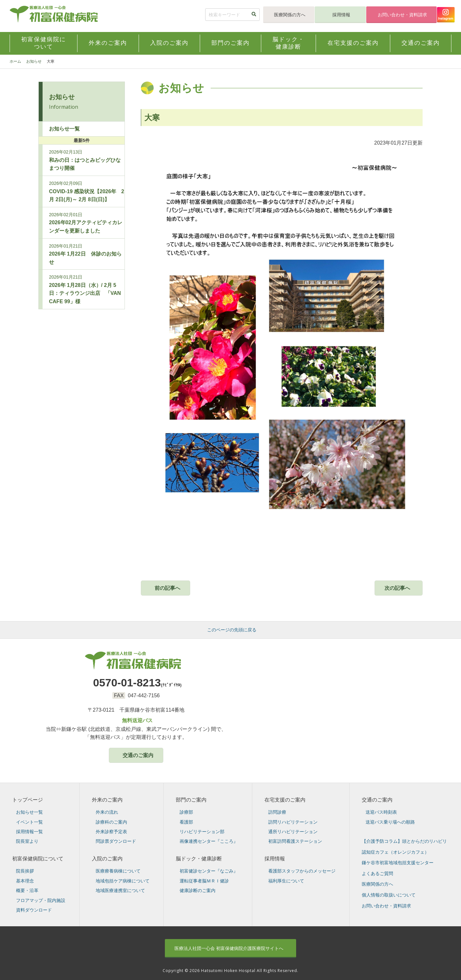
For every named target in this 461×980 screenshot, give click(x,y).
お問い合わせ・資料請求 (402, 15)
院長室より (27, 841)
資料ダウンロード (34, 910)
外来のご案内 (107, 800)
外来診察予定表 (111, 832)
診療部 (186, 812)
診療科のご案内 (111, 822)
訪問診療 (277, 812)
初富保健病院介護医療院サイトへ (229, 948)
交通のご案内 (138, 755)
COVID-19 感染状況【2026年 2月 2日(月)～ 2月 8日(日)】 (87, 191)
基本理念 (25, 881)
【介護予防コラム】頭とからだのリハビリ (404, 841)
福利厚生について (286, 881)
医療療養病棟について (118, 871)
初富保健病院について (38, 859)
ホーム (15, 61)
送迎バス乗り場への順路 (390, 822)
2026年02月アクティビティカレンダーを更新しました (86, 223)
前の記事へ (167, 588)
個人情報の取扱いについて (389, 895)
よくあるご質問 (377, 873)
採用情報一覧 (29, 832)
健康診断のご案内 (198, 890)
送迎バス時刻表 (381, 812)
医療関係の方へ (290, 15)
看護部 (186, 822)
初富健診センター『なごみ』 (209, 871)
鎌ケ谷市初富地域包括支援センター (398, 863)
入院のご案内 (107, 859)
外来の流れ (107, 812)
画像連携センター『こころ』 (209, 841)
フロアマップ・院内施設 (41, 900)
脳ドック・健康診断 (199, 859)
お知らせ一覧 (64, 129)
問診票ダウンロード (116, 841)
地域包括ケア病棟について (123, 881)
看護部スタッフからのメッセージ (302, 871)
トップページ (28, 800)
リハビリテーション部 (202, 832)
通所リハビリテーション (293, 832)
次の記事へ (397, 588)
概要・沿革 (27, 890)
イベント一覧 (29, 822)
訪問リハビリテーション (293, 822)
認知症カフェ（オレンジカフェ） (395, 852)
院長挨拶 (25, 871)
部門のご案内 (191, 800)
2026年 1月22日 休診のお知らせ (85, 254)
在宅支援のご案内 (285, 800)
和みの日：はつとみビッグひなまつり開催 (85, 160)
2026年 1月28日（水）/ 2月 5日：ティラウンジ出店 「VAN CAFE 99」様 (85, 289)
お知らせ (34, 61)
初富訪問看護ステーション (295, 841)
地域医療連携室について (120, 890)
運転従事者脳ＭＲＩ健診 (204, 881)
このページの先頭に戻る (232, 630)
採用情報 (341, 15)
